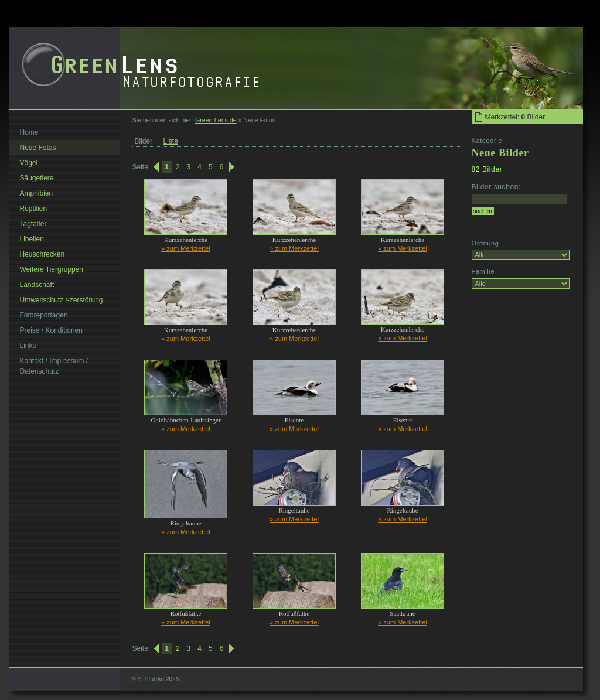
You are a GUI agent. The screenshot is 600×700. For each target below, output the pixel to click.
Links (28, 346)
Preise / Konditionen (51, 330)
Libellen (32, 239)
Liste (171, 141)
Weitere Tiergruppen (52, 269)
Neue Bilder (500, 153)
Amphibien (37, 193)
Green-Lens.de (216, 120)
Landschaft (37, 285)
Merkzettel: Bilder (515, 117)
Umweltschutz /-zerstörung (62, 300)
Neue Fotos (38, 148)
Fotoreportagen (44, 315)
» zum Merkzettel (186, 248)
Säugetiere (37, 178)
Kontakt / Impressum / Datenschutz (54, 366)
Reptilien (34, 209)
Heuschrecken (42, 254)
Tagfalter (33, 224)
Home (29, 132)
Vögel (29, 163)
